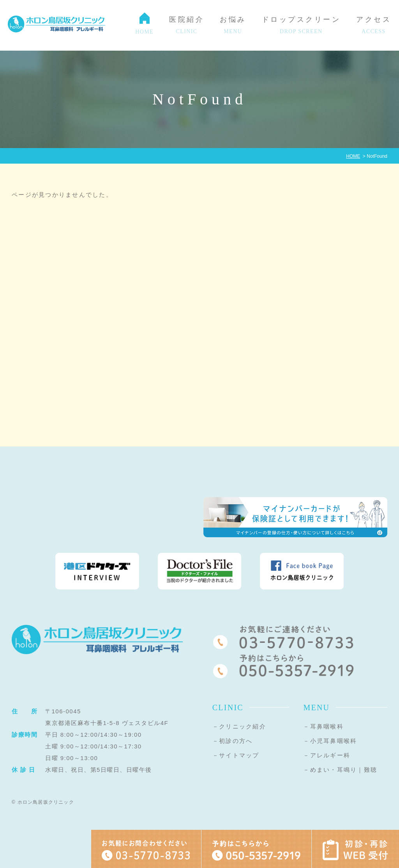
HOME (353, 156)
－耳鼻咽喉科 (323, 726)
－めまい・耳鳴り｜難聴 (340, 770)
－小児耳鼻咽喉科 (330, 741)
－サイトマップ (236, 755)
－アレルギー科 (327, 755)
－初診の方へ (233, 741)
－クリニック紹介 (239, 726)
